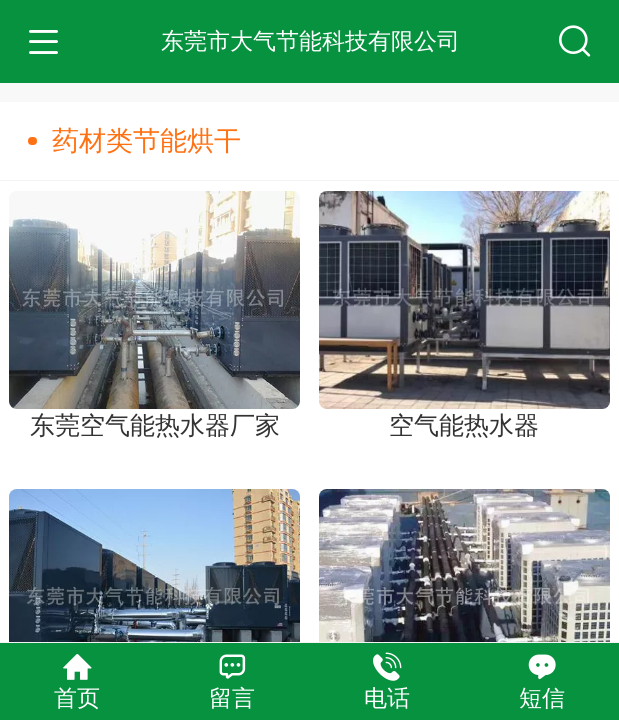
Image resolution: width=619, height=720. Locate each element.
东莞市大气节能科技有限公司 (310, 41)
